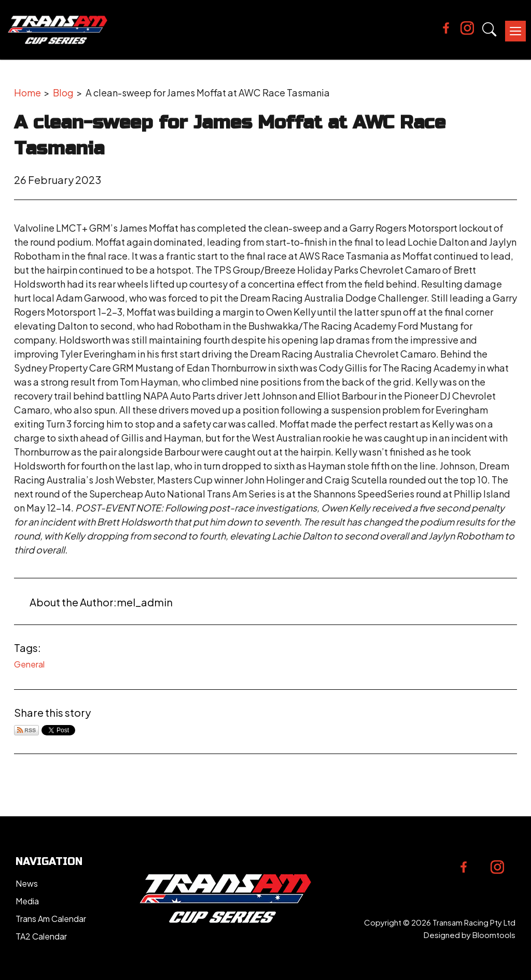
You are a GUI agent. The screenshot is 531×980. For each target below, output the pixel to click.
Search (490, 30)
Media (27, 901)
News (27, 883)
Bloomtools (494, 935)
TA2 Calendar (41, 936)
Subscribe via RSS (26, 730)
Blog (63, 93)
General (29, 664)
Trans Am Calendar (51, 919)
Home (27, 93)
